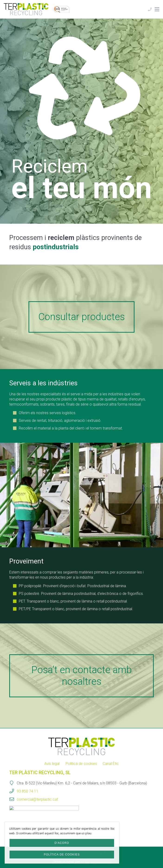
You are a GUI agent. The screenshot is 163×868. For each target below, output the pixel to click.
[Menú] (157, 9)
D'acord (62, 843)
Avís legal (52, 764)
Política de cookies (81, 764)
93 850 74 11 (27, 791)
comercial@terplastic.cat (37, 799)
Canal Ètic (111, 764)
